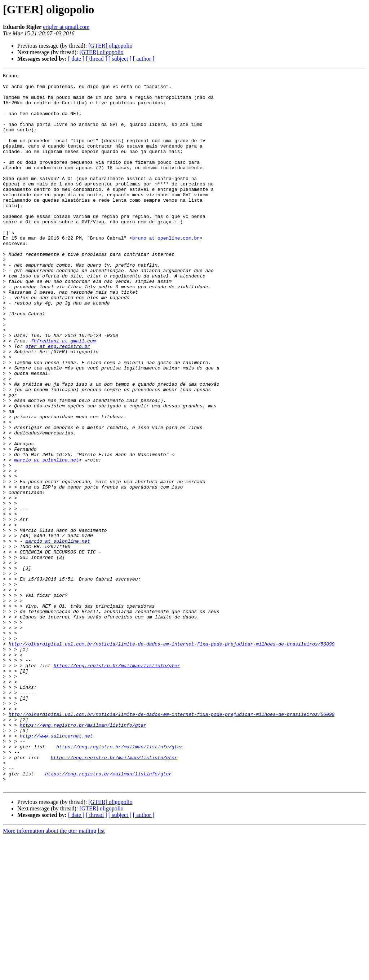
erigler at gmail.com (66, 27)
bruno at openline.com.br (166, 271)
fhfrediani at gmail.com (63, 395)
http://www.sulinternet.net (56, 869)
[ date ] (76, 59)
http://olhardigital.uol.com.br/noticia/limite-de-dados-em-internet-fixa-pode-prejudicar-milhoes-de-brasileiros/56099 (172, 758)
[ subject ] (120, 59)
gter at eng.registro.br (57, 401)
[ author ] (144, 59)
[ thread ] (96, 59)
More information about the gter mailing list (54, 974)
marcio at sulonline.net (46, 538)
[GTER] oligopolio (110, 46)
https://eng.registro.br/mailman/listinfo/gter (117, 784)
